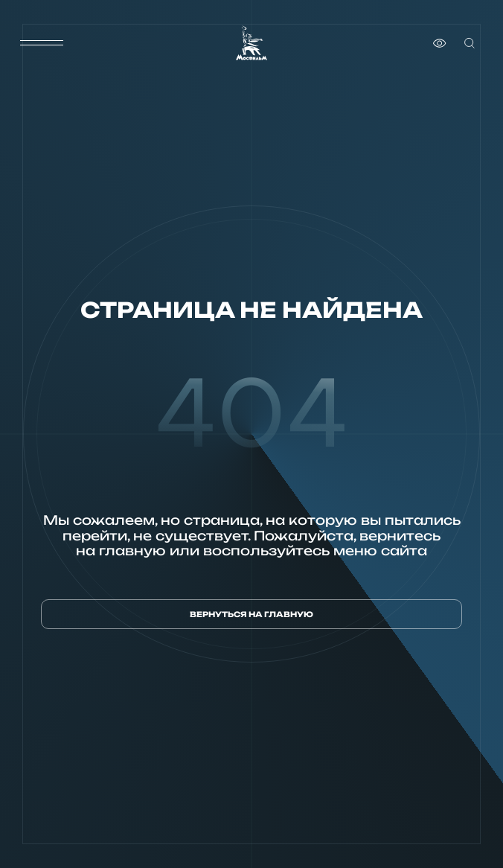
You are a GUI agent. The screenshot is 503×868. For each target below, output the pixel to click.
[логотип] (251, 43)
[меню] (42, 43)
